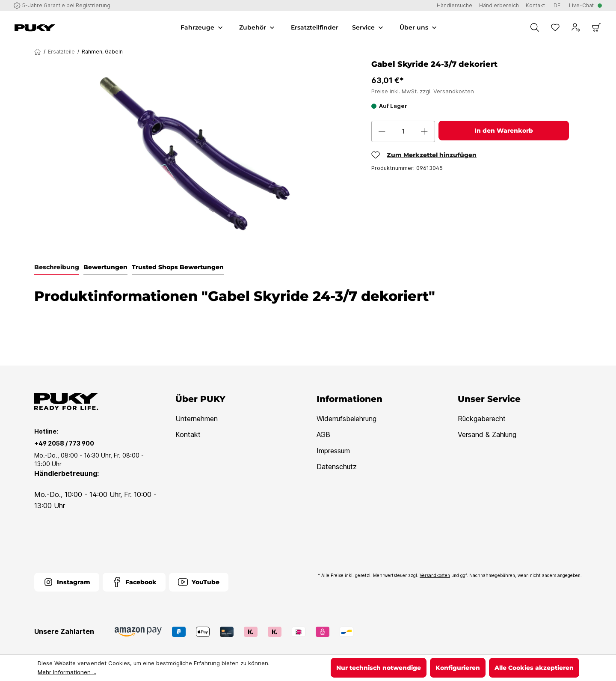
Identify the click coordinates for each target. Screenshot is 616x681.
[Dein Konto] (576, 27)
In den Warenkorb (504, 131)
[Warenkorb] (596, 27)
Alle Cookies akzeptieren (534, 668)
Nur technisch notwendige (379, 668)
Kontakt (188, 434)
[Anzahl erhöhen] (424, 131)
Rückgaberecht (482, 419)
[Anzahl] (403, 131)
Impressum (333, 451)
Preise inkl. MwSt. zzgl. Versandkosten (423, 91)
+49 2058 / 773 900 (64, 443)
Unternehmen (197, 419)
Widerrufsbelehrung (346, 419)
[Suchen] (535, 27)
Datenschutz (337, 467)
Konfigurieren (458, 668)
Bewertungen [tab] (105, 267)
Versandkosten (435, 575)
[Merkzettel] (555, 27)
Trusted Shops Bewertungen (178, 267)
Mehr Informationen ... (67, 672)
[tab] (57, 268)
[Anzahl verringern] (382, 131)
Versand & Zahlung (487, 434)
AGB (323, 434)
